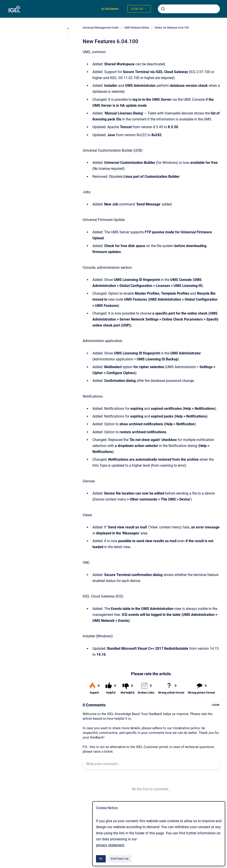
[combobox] (189, 9)
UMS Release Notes (137, 28)
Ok (101, 859)
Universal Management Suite (101, 28)
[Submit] (163, 9)
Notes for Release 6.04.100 (172, 28)
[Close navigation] (68, 29)
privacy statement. (110, 845)
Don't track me (120, 859)
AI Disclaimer (110, 9)
